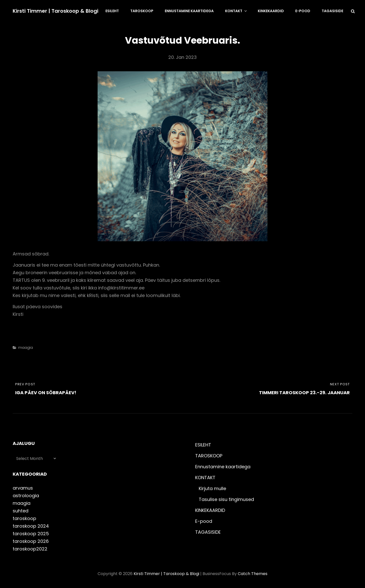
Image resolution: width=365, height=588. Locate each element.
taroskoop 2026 (31, 541)
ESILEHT (112, 11)
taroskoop (24, 518)
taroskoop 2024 (31, 526)
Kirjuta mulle (212, 488)
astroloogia (26, 496)
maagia (26, 347)
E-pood (303, 11)
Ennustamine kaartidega (189, 11)
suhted (21, 511)
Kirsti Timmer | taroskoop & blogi (56, 11)
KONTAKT (236, 11)
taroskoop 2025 (31, 534)
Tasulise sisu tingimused (226, 499)
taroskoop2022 (30, 549)
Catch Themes (253, 574)
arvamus (23, 488)
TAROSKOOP (142, 11)
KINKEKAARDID (271, 11)
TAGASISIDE (332, 11)
